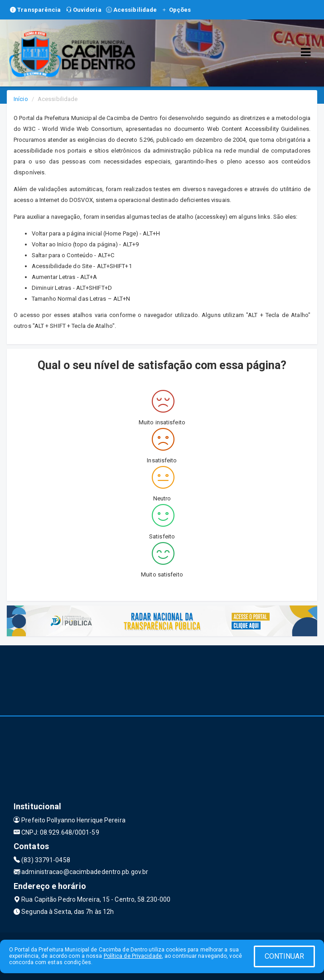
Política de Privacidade (133, 956)
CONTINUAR (285, 956)
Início (21, 99)
